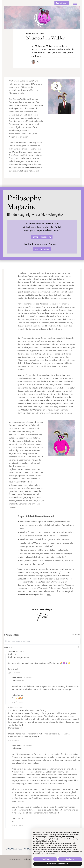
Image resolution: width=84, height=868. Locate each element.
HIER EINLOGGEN (42, 249)
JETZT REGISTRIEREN (42, 237)
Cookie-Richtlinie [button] (42, 841)
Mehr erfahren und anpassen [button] (58, 864)
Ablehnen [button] (45, 859)
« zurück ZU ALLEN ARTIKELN (18, 849)
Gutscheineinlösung (14, 859)
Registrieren (62, 3)
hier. (49, 595)
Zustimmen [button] (70, 859)
